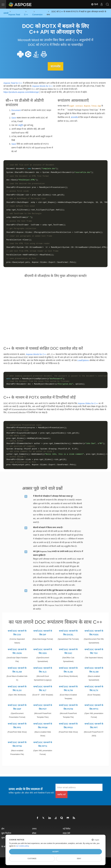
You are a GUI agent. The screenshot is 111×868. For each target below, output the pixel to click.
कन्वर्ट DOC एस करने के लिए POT (43, 707)
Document (16, 110)
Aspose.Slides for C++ (88, 403)
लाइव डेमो (66, 833)
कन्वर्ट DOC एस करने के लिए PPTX (94, 707)
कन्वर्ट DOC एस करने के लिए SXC (68, 651)
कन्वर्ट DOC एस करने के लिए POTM (68, 707)
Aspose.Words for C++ (42, 86)
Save (14, 118)
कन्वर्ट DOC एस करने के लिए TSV (94, 651)
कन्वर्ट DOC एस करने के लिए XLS (43, 670)
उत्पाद (34, 828)
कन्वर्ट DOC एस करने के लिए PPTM (17, 744)
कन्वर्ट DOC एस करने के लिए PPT (94, 726)
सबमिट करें (61, 794)
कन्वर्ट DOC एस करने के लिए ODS (43, 651)
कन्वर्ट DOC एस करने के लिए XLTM (68, 688)
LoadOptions (83, 360)
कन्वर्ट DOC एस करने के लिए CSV (17, 633)
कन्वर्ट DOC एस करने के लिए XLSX (17, 688)
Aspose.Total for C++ (13, 83)
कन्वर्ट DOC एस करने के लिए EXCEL (68, 633)
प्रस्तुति (21, 125)
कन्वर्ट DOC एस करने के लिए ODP (17, 707)
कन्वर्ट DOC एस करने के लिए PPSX (68, 726)
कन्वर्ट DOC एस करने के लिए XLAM (17, 670)
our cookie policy (22, 846)
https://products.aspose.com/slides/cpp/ (21, 92)
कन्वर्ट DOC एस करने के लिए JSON (17, 651)
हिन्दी (95, 4)
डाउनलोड (55, 66)
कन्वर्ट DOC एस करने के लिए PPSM (43, 726)
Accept (55, 852)
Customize (32, 858)
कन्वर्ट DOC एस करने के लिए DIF (43, 633)
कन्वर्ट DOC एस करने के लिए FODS (94, 633)
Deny (79, 858)
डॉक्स (34, 833)
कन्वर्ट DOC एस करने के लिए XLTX (94, 688)
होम (3, 828)
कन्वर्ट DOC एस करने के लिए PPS (17, 726)
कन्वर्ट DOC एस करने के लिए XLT (43, 688)
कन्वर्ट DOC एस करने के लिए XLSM (94, 670)
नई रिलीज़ (66, 828)
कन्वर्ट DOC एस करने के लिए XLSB (68, 670)
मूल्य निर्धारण (6, 833)
